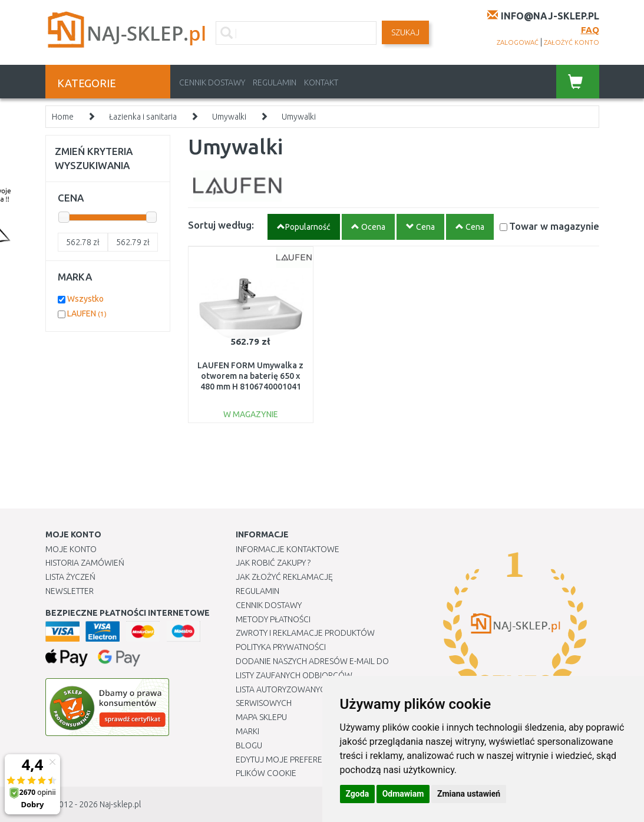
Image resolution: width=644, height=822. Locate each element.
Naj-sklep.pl (120, 804)
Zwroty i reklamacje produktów (305, 633)
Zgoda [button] (358, 794)
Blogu (249, 745)
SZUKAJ (405, 32)
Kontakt (321, 82)
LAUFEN (87, 313)
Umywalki (229, 117)
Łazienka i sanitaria (143, 117)
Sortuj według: (221, 225)
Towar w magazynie (554, 226)
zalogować (518, 42)
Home (63, 117)
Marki (247, 731)
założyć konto (572, 42)
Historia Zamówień (85, 563)
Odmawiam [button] (403, 794)
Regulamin (275, 82)
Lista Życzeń (70, 577)
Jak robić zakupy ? (273, 563)
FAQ (590, 30)
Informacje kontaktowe (288, 549)
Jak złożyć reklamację (284, 577)
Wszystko (85, 299)
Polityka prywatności (281, 647)
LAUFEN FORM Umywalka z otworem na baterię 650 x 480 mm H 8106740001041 (250, 376)
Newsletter (70, 591)
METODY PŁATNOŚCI (273, 619)
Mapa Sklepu (261, 717)
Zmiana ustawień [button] (469, 794)
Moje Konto (71, 549)
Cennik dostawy (212, 82)
